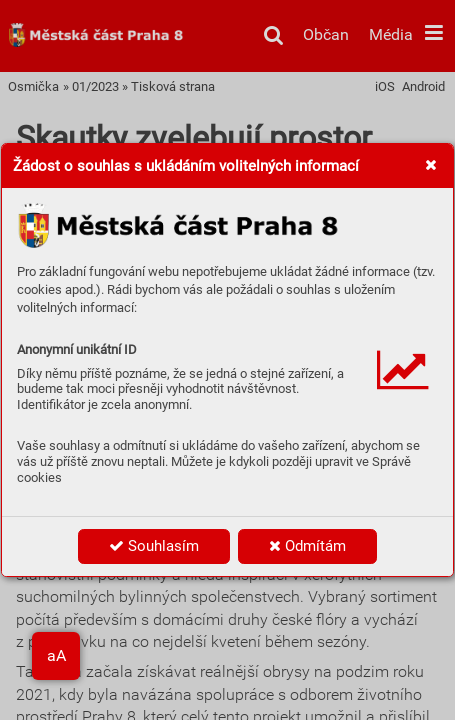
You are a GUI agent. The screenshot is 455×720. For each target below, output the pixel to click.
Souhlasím (154, 546)
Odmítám (307, 546)
